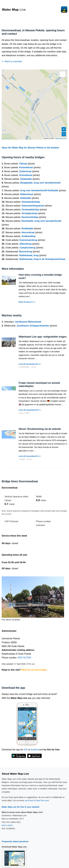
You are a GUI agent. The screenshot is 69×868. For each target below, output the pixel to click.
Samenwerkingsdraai (33, 206)
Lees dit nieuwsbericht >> (30, 364)
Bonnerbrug (26, 252)
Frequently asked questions (15, 841)
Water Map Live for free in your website (21, 807)
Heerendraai (28, 232)
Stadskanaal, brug (29, 255)
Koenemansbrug (28, 240)
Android (34, 750)
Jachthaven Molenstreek (28, 322)
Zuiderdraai (25, 171)
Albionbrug (25, 244)
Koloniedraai (26, 167)
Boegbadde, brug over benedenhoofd (40, 183)
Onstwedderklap (30, 210)
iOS (26, 750)
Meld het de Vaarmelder (34, 670)
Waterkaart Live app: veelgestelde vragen (43, 337)
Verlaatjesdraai (30, 213)
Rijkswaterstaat (61, 138)
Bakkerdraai (27, 194)
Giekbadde (26, 179)
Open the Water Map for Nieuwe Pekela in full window (30, 148)
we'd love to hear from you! (37, 800)
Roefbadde (27, 229)
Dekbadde (26, 198)
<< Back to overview (12, 61)
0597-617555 (24, 658)
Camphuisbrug (27, 248)
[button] (63, 74)
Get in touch (7, 825)
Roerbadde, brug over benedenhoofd (41, 221)
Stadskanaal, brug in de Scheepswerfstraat (42, 259)
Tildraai (23, 164)
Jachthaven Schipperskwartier (33, 326)
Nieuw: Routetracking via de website (40, 429)
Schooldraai (26, 175)
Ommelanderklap (31, 202)
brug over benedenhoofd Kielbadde (39, 190)
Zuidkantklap (29, 236)
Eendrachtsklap (30, 217)
